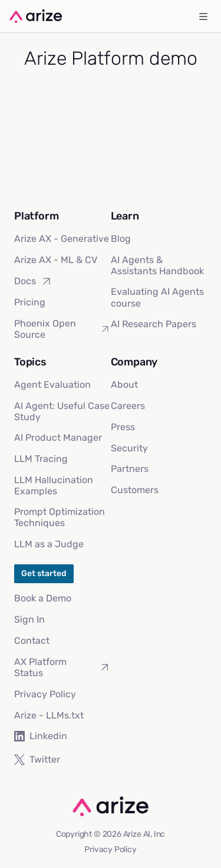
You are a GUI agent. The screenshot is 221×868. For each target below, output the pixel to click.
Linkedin (41, 736)
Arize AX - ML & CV (56, 260)
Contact (32, 641)
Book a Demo (43, 598)
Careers (128, 406)
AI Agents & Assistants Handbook (157, 265)
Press (123, 427)
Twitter (37, 759)
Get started (44, 573)
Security (129, 448)
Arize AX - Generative (62, 239)
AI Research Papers (154, 324)
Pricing (30, 302)
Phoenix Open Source (62, 329)
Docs (33, 281)
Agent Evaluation (52, 385)
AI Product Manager (58, 438)
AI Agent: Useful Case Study (62, 411)
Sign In (29, 619)
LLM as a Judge (49, 544)
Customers (135, 490)
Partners (130, 469)
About (124, 385)
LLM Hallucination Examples (54, 485)
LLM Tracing (41, 459)
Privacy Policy (45, 694)
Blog (121, 239)
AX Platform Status (62, 667)
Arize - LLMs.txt (49, 715)
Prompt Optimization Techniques (60, 517)
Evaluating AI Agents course (157, 297)
